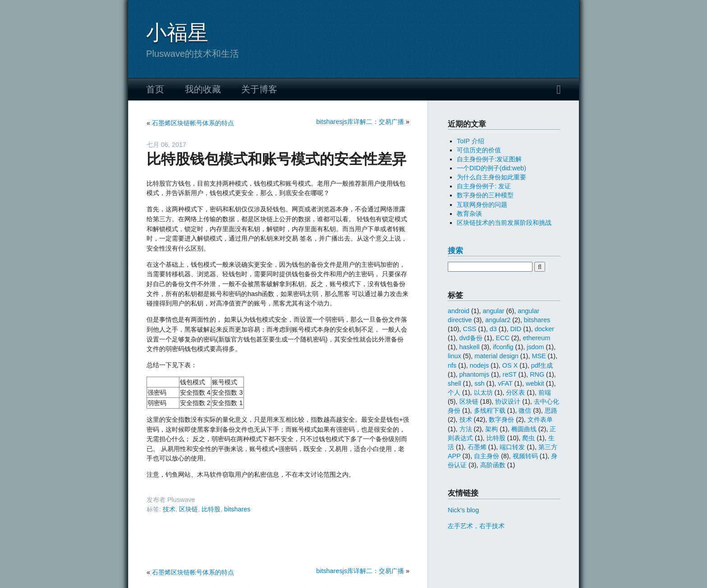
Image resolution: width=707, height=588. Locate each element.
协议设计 (508, 401)
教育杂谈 (469, 214)
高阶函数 (493, 465)
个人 (454, 392)
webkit (535, 383)
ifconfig (503, 347)
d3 (493, 329)
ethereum (536, 338)
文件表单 (540, 419)
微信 (525, 410)
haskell (470, 347)
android (459, 311)
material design (496, 356)
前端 (545, 392)
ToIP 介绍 (471, 141)
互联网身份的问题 (482, 205)
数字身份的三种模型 (485, 195)
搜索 (455, 251)
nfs (452, 365)
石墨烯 (477, 447)
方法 (466, 429)
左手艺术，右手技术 (476, 526)
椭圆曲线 (524, 429)
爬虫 (528, 438)
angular (494, 311)
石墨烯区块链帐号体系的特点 (193, 123)
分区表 (515, 392)
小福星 (177, 32)
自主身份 (487, 456)
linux (454, 356)
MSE (539, 356)
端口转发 (512, 447)
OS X (510, 365)
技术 (169, 509)
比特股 (211, 509)
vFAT (505, 383)
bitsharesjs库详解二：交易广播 (360, 122)
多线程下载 (490, 410)
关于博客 (259, 89)
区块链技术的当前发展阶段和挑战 (504, 223)
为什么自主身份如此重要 (491, 177)
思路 (551, 410)
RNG (537, 374)
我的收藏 (203, 89)
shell (454, 383)
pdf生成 (542, 365)
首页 (155, 89)
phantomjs (474, 374)
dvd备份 (471, 338)
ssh (479, 383)
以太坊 (483, 392)
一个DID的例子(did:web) (491, 168)
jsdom (535, 347)
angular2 (498, 320)
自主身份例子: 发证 (484, 186)
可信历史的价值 (479, 150)
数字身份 (501, 419)
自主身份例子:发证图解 (489, 159)
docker (544, 329)
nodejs (479, 365)
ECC (502, 338)
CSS (470, 329)
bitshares (237, 509)
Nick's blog (463, 510)
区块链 (188, 509)
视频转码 (525, 456)
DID (516, 329)
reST (510, 374)
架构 (491, 429)
